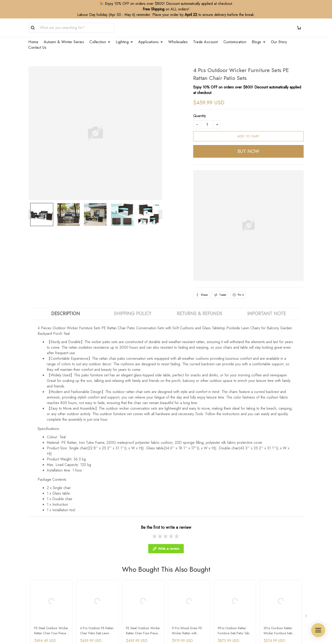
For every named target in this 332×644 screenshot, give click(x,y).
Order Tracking (111, 581)
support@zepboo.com (46, 607)
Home (33, 42)
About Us (106, 565)
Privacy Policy (251, 589)
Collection (100, 42)
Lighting (124, 42)
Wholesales (178, 42)
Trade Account (206, 42)
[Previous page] (31, 203)
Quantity (200, 105)
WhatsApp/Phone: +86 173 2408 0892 (60, 601)
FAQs (104, 589)
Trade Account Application (190, 573)
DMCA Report (213, 631)
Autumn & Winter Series (64, 42)
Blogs (259, 42)
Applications (151, 42)
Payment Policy (252, 597)
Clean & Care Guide (115, 597)
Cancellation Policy (255, 581)
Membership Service (186, 589)
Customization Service (187, 581)
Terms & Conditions (256, 604)
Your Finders (179, 597)
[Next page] (160, 203)
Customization (235, 42)
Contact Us (37, 48)
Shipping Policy (252, 565)
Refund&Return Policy (258, 573)
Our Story (279, 42)
